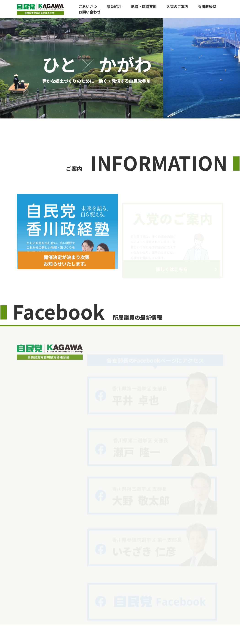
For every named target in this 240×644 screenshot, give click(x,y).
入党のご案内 (177, 6)
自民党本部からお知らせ (183, 615)
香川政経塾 (207, 6)
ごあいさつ (88, 6)
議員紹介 (114, 6)
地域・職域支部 (144, 6)
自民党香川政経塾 (114, 615)
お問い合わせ (90, 12)
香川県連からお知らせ (146, 615)
